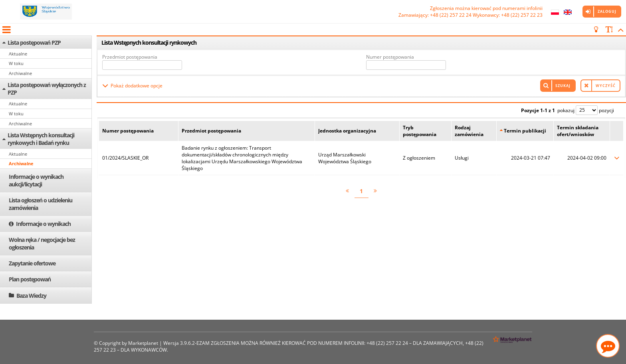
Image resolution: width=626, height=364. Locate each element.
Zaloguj (607, 11)
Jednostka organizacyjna (347, 131)
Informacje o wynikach (43, 224)
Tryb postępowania (420, 131)
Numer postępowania (390, 57)
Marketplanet (143, 343)
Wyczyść (606, 86)
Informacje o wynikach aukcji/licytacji (36, 180)
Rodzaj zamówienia (469, 131)
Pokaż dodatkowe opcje (137, 86)
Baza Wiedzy (31, 296)
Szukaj (563, 86)
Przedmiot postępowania (130, 57)
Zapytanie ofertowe (32, 263)
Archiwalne (20, 73)
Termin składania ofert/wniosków (578, 131)
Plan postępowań (30, 279)
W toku (16, 63)
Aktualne (18, 54)
